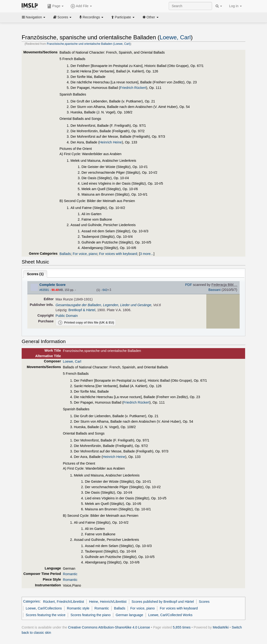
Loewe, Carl (175, 37)
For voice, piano (85, 254)
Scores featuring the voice (46, 615)
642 (105, 290)
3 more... (147, 254)
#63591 (44, 290)
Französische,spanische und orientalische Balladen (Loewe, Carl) (89, 44)
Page (55, 6)
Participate (123, 17)
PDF (189, 285)
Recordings (91, 17)
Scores (62, 17)
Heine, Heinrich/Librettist (108, 602)
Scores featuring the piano (91, 615)
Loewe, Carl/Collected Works (170, 615)
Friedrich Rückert (133, 88)
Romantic (70, 574)
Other (151, 17)
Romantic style (78, 608)
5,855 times (182, 627)
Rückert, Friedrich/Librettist (64, 602)
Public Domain (67, 316)
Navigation (34, 17)
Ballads (65, 254)
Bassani (215, 290)
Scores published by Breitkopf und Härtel (163, 602)
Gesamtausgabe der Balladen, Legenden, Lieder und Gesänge (104, 305)
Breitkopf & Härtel (82, 310)
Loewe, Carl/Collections (44, 608)
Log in (235, 6)
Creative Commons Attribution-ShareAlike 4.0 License (109, 627)
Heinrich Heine (111, 142)
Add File (81, 6)
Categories (31, 602)
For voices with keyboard (118, 254)
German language (129, 615)
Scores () (35, 274)
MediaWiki (221, 627)
